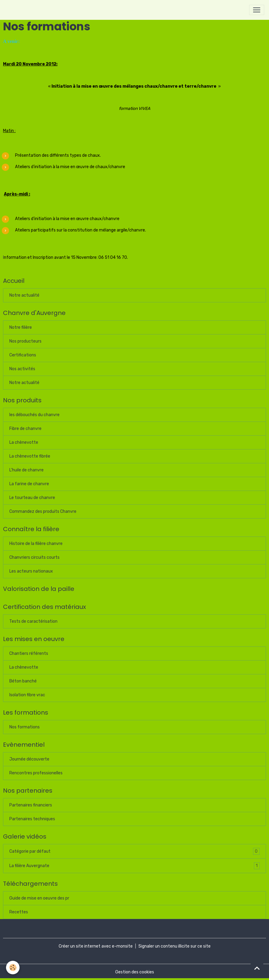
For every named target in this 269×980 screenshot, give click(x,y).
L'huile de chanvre (26, 470)
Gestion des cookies (135, 972)
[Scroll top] (257, 968)
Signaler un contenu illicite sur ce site (175, 946)
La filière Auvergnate (134, 866)
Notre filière (21, 327)
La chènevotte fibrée (30, 456)
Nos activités (22, 369)
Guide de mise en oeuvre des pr (39, 898)
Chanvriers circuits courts (34, 557)
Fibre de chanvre (25, 429)
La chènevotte (24, 442)
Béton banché (23, 681)
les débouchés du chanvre (34, 415)
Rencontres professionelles (36, 773)
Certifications (23, 355)
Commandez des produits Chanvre (43, 511)
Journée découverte (29, 759)
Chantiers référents (29, 653)
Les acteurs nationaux (31, 571)
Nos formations (25, 727)
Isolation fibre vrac (27, 695)
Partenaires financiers (31, 805)
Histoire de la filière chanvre (36, 544)
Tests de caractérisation (33, 621)
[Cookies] (13, 968)
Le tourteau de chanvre (32, 498)
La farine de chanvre (29, 484)
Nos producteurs (25, 341)
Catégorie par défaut (134, 851)
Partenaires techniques (32, 819)
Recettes (19, 912)
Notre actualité (24, 295)
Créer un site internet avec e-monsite (96, 946)
